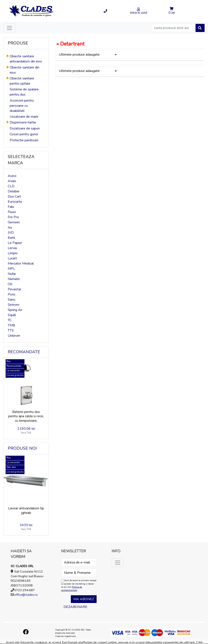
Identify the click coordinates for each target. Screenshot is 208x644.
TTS (11, 330)
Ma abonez (84, 599)
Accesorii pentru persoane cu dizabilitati (22, 106)
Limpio (13, 253)
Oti (10, 284)
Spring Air (15, 310)
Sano (11, 300)
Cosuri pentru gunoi (24, 134)
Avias (12, 181)
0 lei (172, 13)
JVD (11, 233)
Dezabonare (75, 607)
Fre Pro (13, 217)
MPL (11, 269)
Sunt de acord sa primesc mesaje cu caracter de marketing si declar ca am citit (79, 585)
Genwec (14, 222)
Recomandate (24, 352)
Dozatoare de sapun (25, 128)
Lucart (12, 258)
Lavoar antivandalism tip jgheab (26, 511)
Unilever (14, 336)
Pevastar (14, 289)
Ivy (10, 227)
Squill (12, 315)
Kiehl (11, 238)
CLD (11, 186)
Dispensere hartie (23, 122)
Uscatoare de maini (24, 117)
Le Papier (15, 243)
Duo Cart (14, 196)
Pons (12, 294)
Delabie (14, 191)
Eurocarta (15, 202)
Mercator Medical (21, 263)
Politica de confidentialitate (72, 589)
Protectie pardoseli (24, 140)
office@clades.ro (26, 595)
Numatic (14, 279)
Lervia (12, 248)
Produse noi (22, 448)
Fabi (11, 207)
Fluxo (12, 212)
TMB (11, 325)
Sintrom (14, 305)
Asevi (12, 176)
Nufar (12, 274)
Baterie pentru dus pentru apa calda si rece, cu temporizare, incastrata (26, 419)
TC (10, 320)
